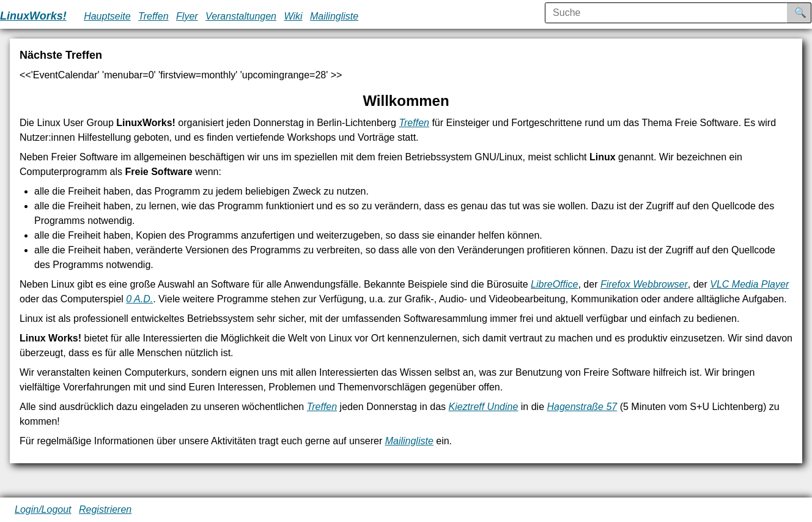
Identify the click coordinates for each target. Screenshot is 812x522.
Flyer (187, 16)
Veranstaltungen (241, 16)
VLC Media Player (749, 284)
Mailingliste (334, 16)
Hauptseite (107, 16)
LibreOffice (554, 284)
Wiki (293, 16)
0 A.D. (139, 299)
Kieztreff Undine (483, 407)
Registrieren (105, 509)
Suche (809, 13)
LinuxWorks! (33, 16)
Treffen (153, 16)
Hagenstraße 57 (582, 407)
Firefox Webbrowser (644, 284)
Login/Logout (43, 509)
